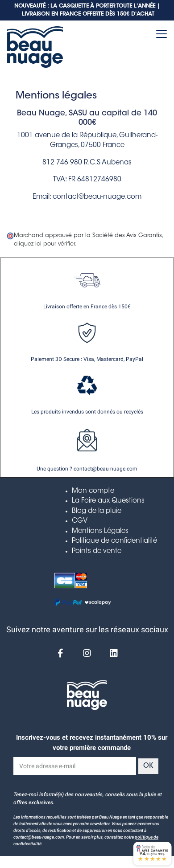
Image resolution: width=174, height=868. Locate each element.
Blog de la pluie (97, 511)
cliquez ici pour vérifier (44, 244)
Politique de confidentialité (114, 541)
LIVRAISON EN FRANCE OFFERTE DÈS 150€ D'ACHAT (88, 14)
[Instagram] (87, 653)
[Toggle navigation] (162, 34)
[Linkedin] (114, 653)
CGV (80, 521)
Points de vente (97, 551)
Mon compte (93, 491)
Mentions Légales (100, 531)
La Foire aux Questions (108, 501)
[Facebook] (60, 653)
